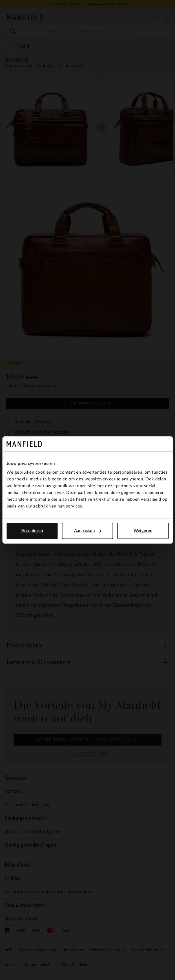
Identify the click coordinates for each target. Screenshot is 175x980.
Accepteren (32, 531)
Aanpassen (88, 531)
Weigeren (143, 531)
